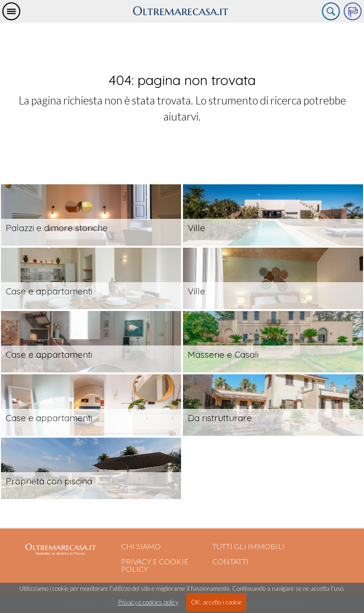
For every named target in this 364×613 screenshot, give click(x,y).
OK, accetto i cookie (216, 602)
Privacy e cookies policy (148, 602)
